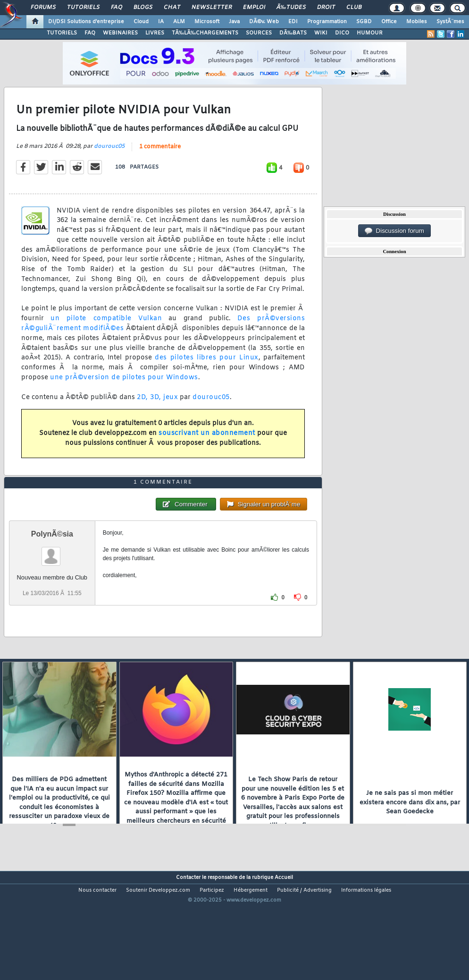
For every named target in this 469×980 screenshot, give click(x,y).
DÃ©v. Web (264, 22)
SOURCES (259, 33)
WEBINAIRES (120, 33)
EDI (293, 22)
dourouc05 (109, 162)
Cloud (141, 22)
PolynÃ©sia (52, 579)
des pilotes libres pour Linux (207, 373)
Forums (43, 8)
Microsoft (207, 22)
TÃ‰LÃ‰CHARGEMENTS (205, 33)
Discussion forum (394, 231)
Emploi (254, 8)
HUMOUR (370, 33)
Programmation (327, 22)
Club (354, 8)
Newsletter (212, 8)
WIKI (321, 33)
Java (234, 22)
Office (389, 22)
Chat (172, 8)
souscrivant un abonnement (207, 448)
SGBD (364, 22)
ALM (179, 22)
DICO (342, 33)
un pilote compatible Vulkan (106, 334)
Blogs (143, 8)
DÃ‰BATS (293, 33)
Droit (326, 8)
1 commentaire (160, 162)
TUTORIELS (62, 33)
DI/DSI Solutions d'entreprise (86, 22)
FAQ (117, 8)
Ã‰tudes (291, 8)
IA (161, 22)
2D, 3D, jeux (157, 413)
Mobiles (417, 22)
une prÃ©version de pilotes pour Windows (124, 393)
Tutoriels (83, 8)
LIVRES (155, 33)
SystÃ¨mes (450, 22)
